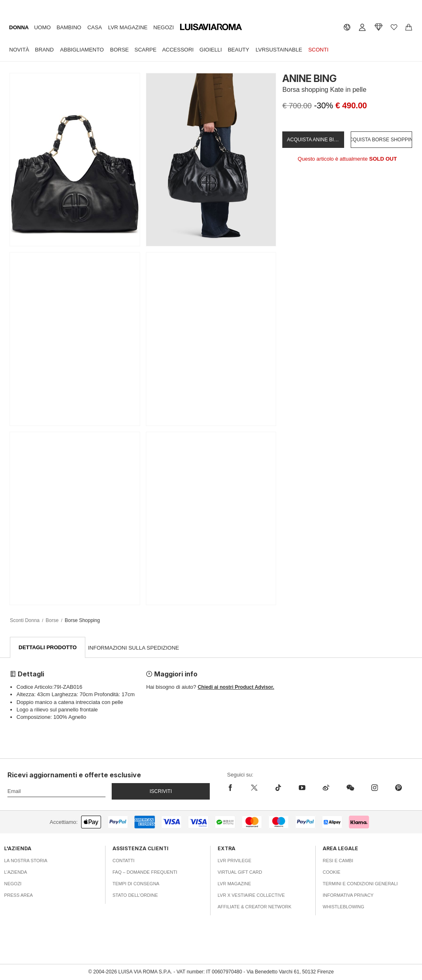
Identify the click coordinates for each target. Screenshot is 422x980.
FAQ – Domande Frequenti (145, 872)
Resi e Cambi (338, 861)
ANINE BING (309, 78)
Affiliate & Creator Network (254, 907)
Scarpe (145, 49)
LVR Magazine (128, 27)
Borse (120, 49)
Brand (45, 49)
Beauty (239, 49)
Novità (19, 49)
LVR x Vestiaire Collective (251, 896)
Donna (19, 27)
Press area (19, 896)
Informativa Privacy (348, 896)
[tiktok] (278, 788)
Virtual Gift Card (240, 872)
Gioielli (211, 49)
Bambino (69, 27)
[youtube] (302, 788)
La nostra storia (26, 861)
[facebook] (235, 788)
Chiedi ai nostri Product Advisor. (236, 688)
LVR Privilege (234, 861)
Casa (95, 27)
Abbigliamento (82, 49)
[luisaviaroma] (211, 27)
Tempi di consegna (136, 884)
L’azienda (16, 872)
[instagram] (375, 788)
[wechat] (350, 788)
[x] (254, 788)
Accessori (178, 49)
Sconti (318, 49)
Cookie (332, 872)
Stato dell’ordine (135, 896)
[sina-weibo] (326, 788)
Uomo (42, 27)
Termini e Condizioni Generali (360, 884)
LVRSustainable (279, 49)
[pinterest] (399, 788)
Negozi (164, 27)
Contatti (123, 861)
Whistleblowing (343, 907)
